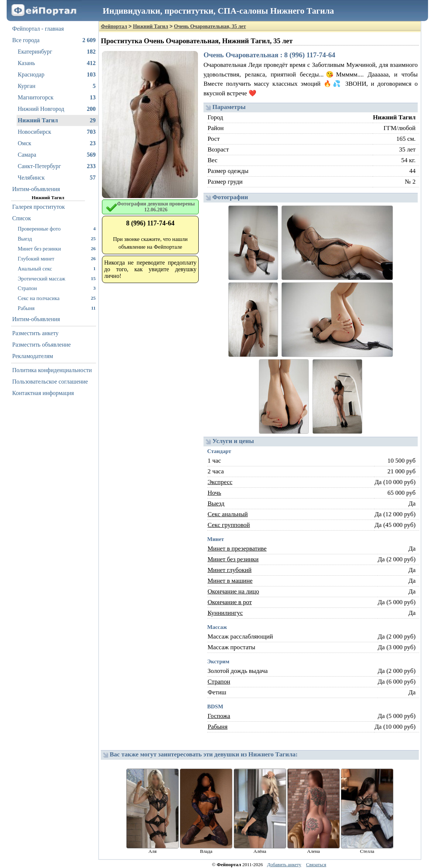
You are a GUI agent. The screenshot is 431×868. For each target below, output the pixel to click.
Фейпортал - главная (38, 29)
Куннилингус (225, 613)
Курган (57, 86)
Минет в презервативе (237, 549)
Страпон (57, 288)
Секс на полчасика (57, 298)
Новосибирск (57, 132)
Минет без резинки (57, 249)
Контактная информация (43, 393)
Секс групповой (229, 525)
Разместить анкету (35, 333)
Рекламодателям (33, 356)
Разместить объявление (42, 345)
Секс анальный (228, 514)
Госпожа (219, 716)
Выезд (57, 239)
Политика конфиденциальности (52, 370)
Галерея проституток (39, 207)
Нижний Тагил (57, 120)
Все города (54, 40)
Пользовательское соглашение (50, 382)
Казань (57, 63)
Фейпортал (114, 26)
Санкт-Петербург (57, 166)
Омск (57, 143)
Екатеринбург (57, 52)
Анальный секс (57, 268)
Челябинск (57, 178)
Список (22, 218)
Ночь (214, 493)
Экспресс (220, 482)
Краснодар (57, 75)
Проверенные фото (57, 229)
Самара (57, 155)
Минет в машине (230, 581)
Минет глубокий (230, 570)
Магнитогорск (57, 98)
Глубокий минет (57, 258)
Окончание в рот (230, 602)
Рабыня (57, 308)
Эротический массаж (57, 278)
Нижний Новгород (57, 109)
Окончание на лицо (233, 591)
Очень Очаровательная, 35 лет (210, 26)
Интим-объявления (36, 189)
